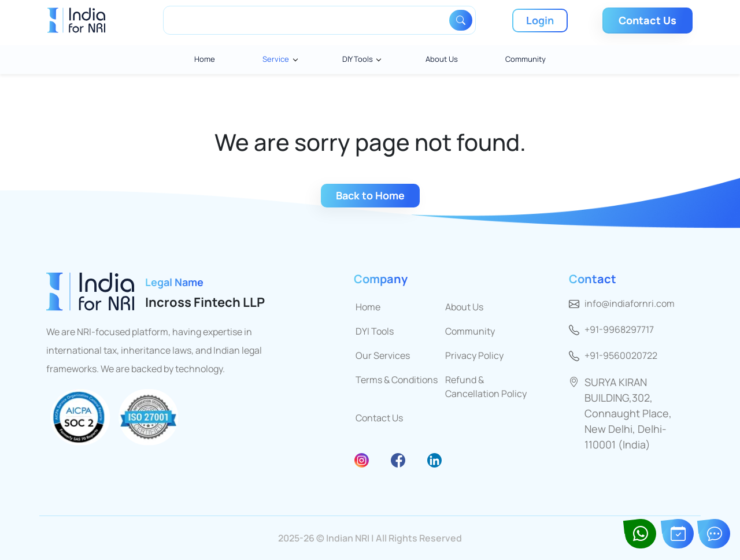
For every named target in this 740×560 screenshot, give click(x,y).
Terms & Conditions (397, 380)
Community (526, 59)
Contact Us (379, 418)
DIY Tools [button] (358, 59)
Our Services (383, 355)
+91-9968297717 (619, 329)
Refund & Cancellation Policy (486, 387)
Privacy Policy (474, 355)
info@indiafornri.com (630, 303)
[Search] (308, 20)
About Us (442, 59)
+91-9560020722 (621, 355)
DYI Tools (375, 331)
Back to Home (370, 195)
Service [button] (276, 59)
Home (205, 59)
